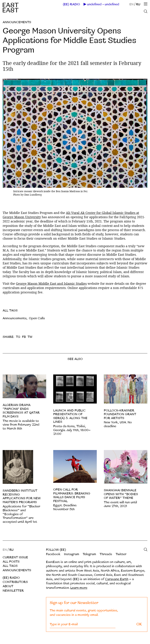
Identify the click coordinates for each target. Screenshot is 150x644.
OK (139, 624)
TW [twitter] (30, 337)
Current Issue (15, 557)
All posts (11, 562)
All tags (10, 566)
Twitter (121, 554)
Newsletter (13, 591)
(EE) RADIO (71, 4)
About (8, 586)
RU (138, 4)
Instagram (72, 554)
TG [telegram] (18, 337)
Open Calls (37, 318)
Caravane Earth (117, 579)
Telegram (89, 554)
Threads (106, 554)
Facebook (53, 554)
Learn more (79, 588)
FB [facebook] (24, 337)
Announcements (17, 22)
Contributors (15, 582)
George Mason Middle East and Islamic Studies (51, 284)
